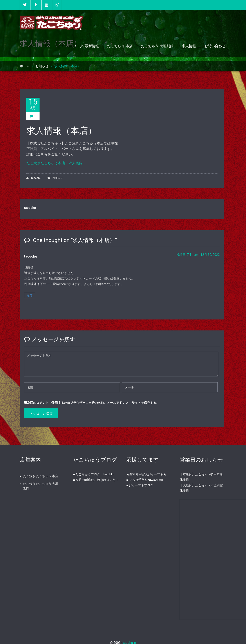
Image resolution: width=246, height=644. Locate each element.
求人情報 (189, 46)
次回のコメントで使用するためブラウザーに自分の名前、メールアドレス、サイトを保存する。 (93, 403)
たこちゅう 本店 (120, 46)
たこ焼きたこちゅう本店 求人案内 (54, 163)
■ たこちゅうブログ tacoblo (93, 474)
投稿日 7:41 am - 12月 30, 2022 (198, 255)
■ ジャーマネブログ (140, 485)
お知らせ (42, 66)
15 (33, 104)
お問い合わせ (215, 46)
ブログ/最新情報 (86, 46)
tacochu (34, 178)
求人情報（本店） (67, 66)
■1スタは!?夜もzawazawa (145, 480)
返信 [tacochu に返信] (30, 295)
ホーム (25, 66)
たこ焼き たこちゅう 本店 (41, 476)
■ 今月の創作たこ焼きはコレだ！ (96, 480)
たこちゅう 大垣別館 (157, 46)
